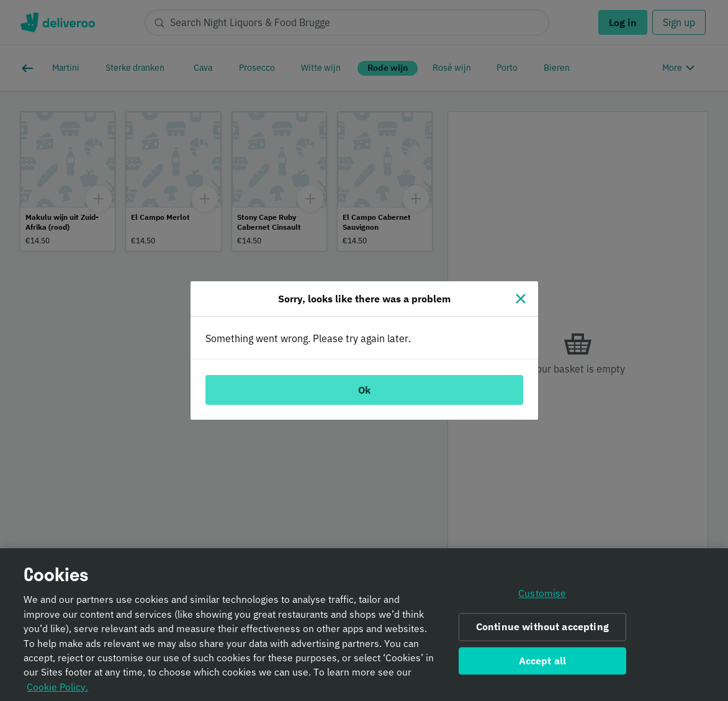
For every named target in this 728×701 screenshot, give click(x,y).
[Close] (521, 299)
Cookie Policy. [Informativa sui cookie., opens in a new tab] (57, 690)
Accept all (543, 664)
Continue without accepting (542, 631)
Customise (542, 597)
